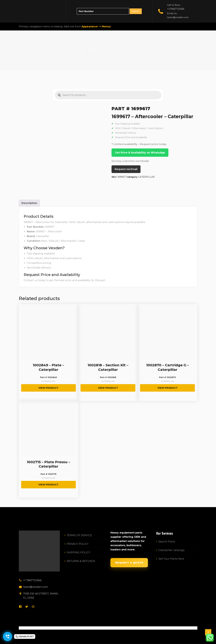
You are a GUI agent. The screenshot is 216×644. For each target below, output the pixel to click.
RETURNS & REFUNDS (81, 561)
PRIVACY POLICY (78, 544)
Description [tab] (29, 203)
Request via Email (126, 169)
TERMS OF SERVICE (79, 535)
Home (82, 50)
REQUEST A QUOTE (129, 563)
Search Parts (167, 542)
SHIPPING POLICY (78, 553)
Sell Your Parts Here (171, 559)
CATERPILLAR (146, 177)
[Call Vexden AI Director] (8, 636)
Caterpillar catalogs (171, 550)
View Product (48, 388)
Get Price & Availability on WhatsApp (140, 153)
